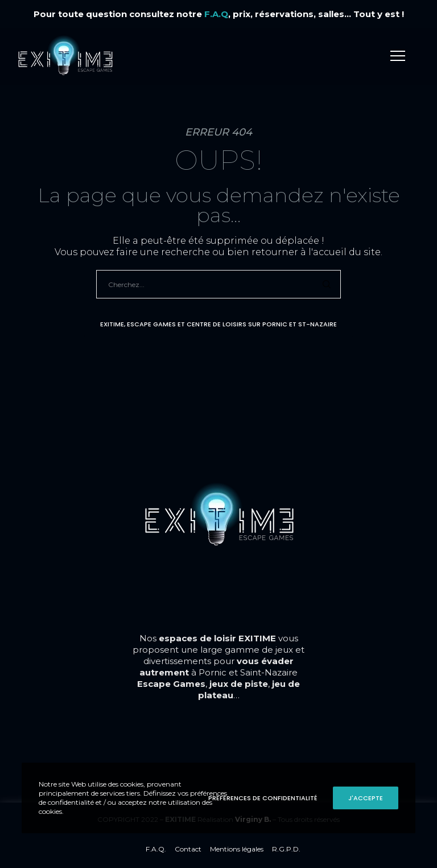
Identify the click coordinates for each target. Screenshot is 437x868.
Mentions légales (237, 849)
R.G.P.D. (286, 849)
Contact (188, 849)
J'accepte (366, 798)
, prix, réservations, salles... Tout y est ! (304, 14)
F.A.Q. (156, 849)
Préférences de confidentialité (263, 798)
